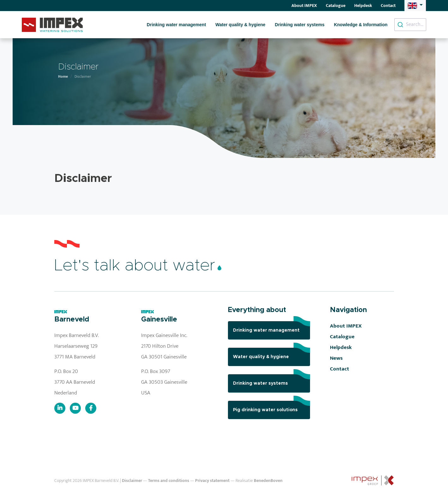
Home (63, 76)
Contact (388, 6)
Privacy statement (212, 481)
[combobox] (410, 25)
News (336, 358)
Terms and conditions (169, 481)
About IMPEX (304, 6)
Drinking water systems (300, 25)
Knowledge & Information (361, 25)
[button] (415, 5)
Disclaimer (132, 481)
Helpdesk (363, 6)
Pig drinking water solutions (272, 406)
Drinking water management (176, 25)
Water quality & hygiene (240, 25)
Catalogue (336, 6)
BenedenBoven (268, 481)
